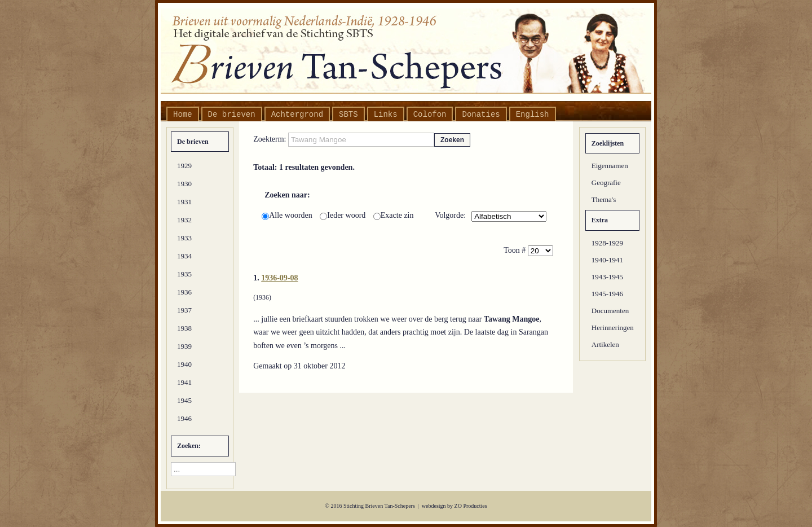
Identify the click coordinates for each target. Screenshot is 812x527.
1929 (184, 166)
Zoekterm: (271, 139)
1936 (184, 292)
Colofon (430, 115)
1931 (184, 202)
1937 (184, 310)
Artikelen (605, 344)
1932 (184, 220)
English (533, 115)
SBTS (348, 115)
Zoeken (452, 140)
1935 (184, 274)
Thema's (604, 199)
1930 (184, 184)
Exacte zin (394, 215)
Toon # (516, 250)
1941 (184, 382)
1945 (184, 400)
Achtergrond (297, 115)
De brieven (232, 115)
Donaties (481, 115)
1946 (184, 418)
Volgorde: (450, 215)
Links (386, 115)
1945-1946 (607, 294)
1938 (184, 328)
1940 (184, 364)
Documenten (610, 311)
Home (183, 115)
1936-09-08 (279, 278)
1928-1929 (607, 243)
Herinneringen (613, 328)
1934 (184, 256)
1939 (184, 346)
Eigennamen (610, 166)
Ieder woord (344, 215)
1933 (184, 238)
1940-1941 (607, 260)
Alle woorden (288, 215)
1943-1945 (607, 277)
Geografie (606, 183)
